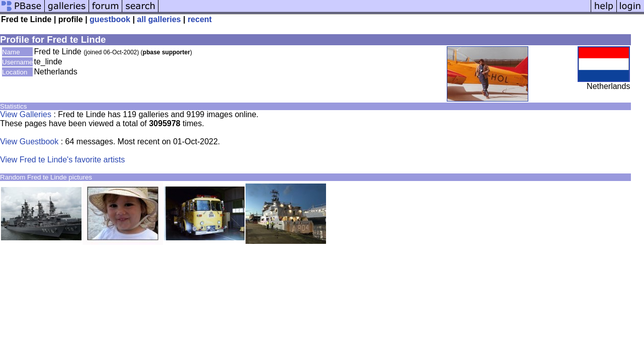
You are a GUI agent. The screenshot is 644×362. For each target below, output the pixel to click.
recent (200, 19)
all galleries (159, 19)
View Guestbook (29, 142)
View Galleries (26, 114)
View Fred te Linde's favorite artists (62, 160)
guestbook (110, 19)
